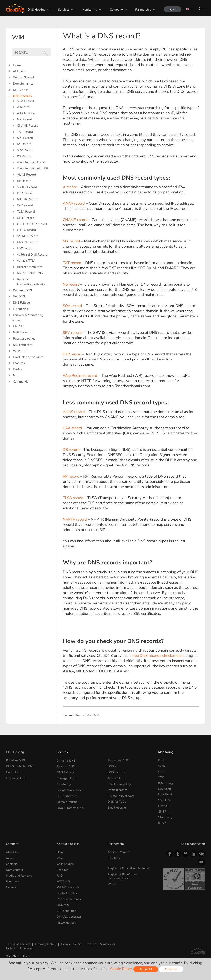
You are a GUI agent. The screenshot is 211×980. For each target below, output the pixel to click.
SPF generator (67, 909)
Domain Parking (68, 800)
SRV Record (25, 150)
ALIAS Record (26, 175)
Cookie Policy (67, 941)
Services (61, 9)
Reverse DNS (66, 766)
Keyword (164, 789)
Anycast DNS (117, 777)
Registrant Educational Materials (130, 868)
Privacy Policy (43, 941)
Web (161, 766)
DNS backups (117, 772)
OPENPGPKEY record (32, 224)
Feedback (12, 880)
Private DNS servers (121, 794)
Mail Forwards (23, 332)
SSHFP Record (27, 187)
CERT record (26, 218)
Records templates (30, 267)
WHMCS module (69, 886)
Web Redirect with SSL (33, 168)
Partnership (141, 9)
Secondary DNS (118, 760)
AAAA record (74, 203)
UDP (161, 772)
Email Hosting (117, 806)
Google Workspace (70, 789)
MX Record (25, 119)
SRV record (73, 333)
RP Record (24, 181)
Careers (11, 886)
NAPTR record (76, 519)
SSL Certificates (67, 794)
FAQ (60, 875)
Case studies (65, 863)
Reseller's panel (24, 338)
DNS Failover (22, 303)
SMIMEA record (28, 236)
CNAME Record (28, 126)
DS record (71, 450)
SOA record (73, 306)
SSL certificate (23, 345)
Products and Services (28, 357)
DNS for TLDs (117, 800)
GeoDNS (19, 296)
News (10, 858)
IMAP (162, 823)
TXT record (72, 263)
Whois (112, 883)
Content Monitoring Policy (99, 941)
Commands (21, 382)
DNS (161, 760)
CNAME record (76, 220)
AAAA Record (27, 113)
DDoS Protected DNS (21, 766)
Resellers (114, 858)
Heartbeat (165, 794)
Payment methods (69, 897)
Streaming (165, 817)
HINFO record (26, 230)
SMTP (162, 811)
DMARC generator (69, 914)
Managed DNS (67, 777)
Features (19, 363)
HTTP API (64, 880)
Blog (60, 852)
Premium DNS (16, 760)
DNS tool (63, 903)
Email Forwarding (120, 783)
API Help (19, 71)
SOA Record (25, 101)
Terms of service (17, 941)
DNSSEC (19, 326)
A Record (23, 107)
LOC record (25, 248)
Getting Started (23, 77)
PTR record (72, 354)
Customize (172, 969)
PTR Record (25, 193)
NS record (71, 284)
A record (70, 187)
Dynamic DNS (22, 290)
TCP (161, 777)
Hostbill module (68, 892)
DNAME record (27, 242)
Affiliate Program (120, 852)
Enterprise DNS (17, 777)
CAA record (25, 205)
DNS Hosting (34, 9)
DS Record (24, 156)
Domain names (23, 83)
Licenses (12, 945)
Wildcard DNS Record (32, 255)
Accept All (146, 969)
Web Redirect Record (32, 162)
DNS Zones (21, 90)
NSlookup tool (67, 920)
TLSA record (74, 498)
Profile (18, 369)
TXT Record (25, 132)
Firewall (164, 806)
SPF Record (25, 138)
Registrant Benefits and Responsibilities (124, 875)
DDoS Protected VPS (71, 806)
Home (17, 65)
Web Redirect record (80, 376)
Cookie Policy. (121, 969)
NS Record (24, 144)
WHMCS (19, 351)
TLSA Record (26, 211)
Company (114, 9)
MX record (72, 241)
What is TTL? (26, 261)
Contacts (12, 863)
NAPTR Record (27, 199)
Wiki (60, 858)
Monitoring (87, 9)
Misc (16, 375)
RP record (71, 476)
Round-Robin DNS (30, 273)
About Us (12, 852)
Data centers (15, 869)
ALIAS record (74, 412)
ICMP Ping (165, 783)
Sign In (171, 9)
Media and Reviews (19, 875)
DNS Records (22, 96)
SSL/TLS (164, 800)
